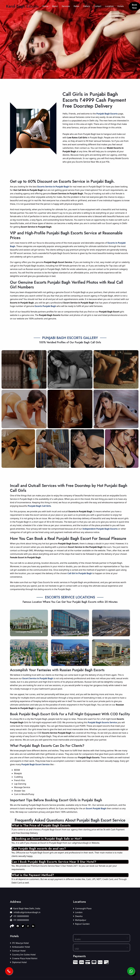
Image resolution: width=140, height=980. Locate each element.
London (78, 912)
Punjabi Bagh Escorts (107, 114)
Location (109, 6)
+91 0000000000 (19, 916)
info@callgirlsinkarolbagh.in (25, 912)
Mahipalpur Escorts (111, 632)
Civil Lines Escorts (29, 662)
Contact (97, 6)
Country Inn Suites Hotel (23, 955)
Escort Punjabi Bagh (96, 808)
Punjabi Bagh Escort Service (36, 764)
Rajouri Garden (81, 924)
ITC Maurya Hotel (19, 943)
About (55, 6)
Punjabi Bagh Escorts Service (102, 722)
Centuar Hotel (18, 951)
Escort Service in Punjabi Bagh (38, 678)
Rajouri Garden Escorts (111, 662)
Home (45, 6)
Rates (76, 6)
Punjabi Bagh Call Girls (39, 506)
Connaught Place (82, 908)
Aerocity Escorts (70, 632)
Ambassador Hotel (20, 947)
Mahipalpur (80, 920)
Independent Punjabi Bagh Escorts (100, 529)
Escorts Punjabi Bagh (45, 306)
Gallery (86, 6)
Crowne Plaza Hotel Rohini (24, 958)
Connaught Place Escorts (29, 632)
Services (66, 6)
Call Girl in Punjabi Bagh (80, 573)
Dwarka (78, 916)
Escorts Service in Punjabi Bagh (53, 187)
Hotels (121, 6)
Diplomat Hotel (18, 962)
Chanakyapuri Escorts (70, 662)
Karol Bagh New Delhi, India (25, 908)
